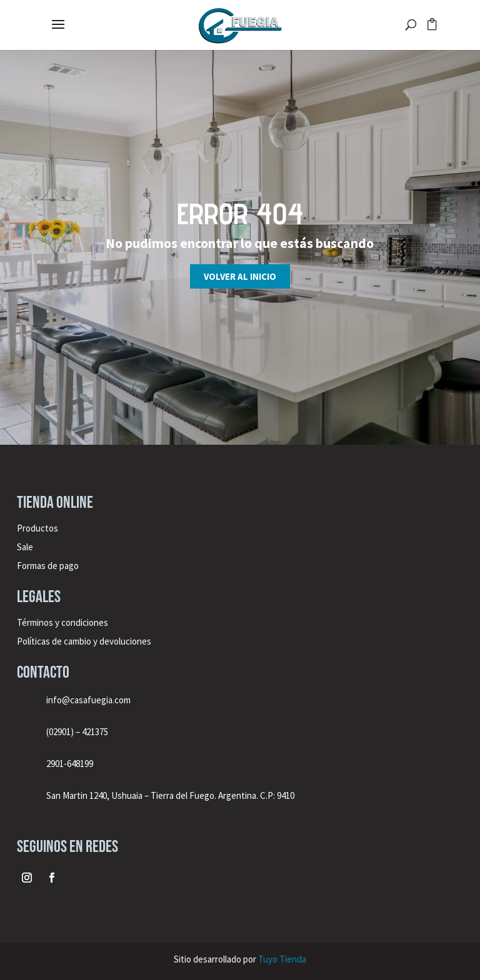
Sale (25, 547)
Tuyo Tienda (282, 959)
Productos (37, 528)
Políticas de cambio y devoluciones (84, 641)
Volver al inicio (240, 276)
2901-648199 (70, 764)
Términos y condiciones (63, 622)
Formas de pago (48, 566)
